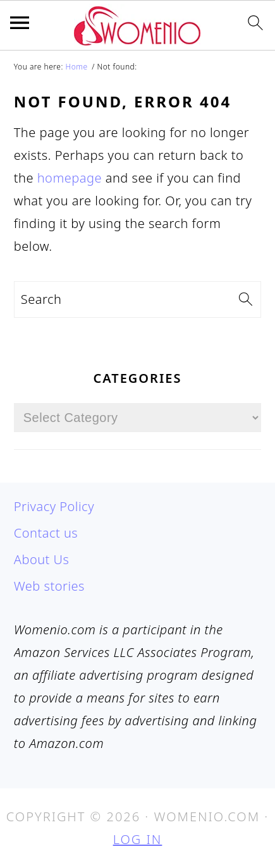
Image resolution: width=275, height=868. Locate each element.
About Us (42, 559)
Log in (138, 839)
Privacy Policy (54, 506)
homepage (70, 178)
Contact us (46, 533)
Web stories (49, 586)
